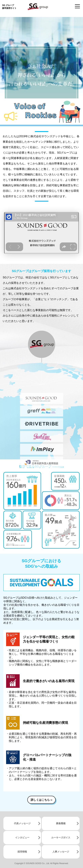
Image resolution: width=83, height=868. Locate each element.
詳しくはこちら (41, 800)
